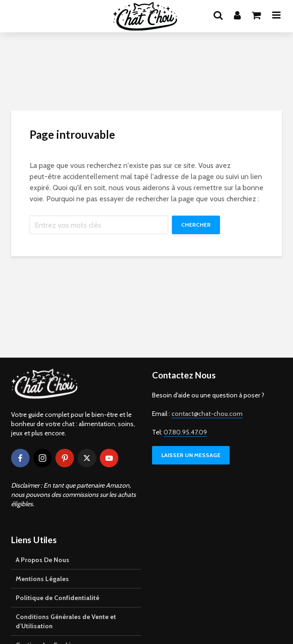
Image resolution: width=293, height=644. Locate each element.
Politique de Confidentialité (58, 598)
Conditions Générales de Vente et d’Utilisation (66, 621)
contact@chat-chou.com (207, 414)
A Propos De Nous (43, 560)
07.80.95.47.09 (185, 432)
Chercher (196, 225)
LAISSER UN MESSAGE (191, 455)
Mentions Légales (42, 579)
